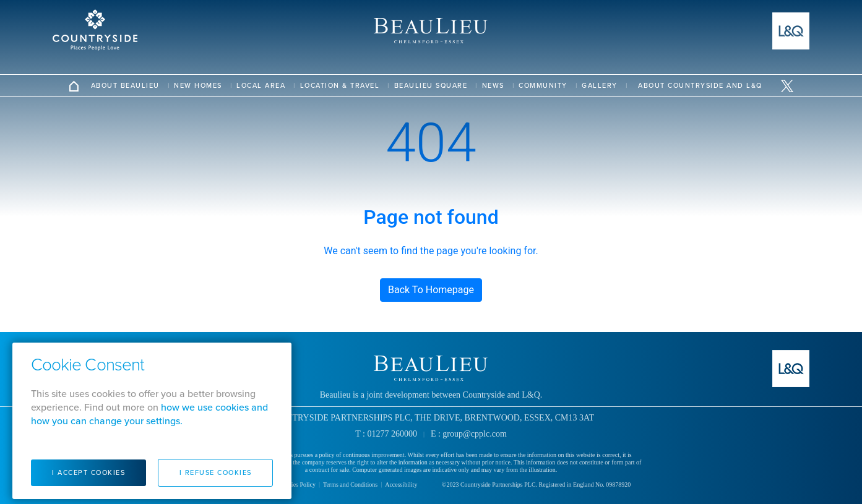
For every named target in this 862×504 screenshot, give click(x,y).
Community (543, 85)
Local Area (261, 85)
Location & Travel (340, 85)
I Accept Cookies (88, 472)
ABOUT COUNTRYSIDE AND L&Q (700, 85)
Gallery (600, 85)
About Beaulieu (125, 85)
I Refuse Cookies (216, 472)
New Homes (198, 85)
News (493, 85)
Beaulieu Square (431, 85)
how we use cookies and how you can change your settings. (149, 414)
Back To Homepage (431, 290)
